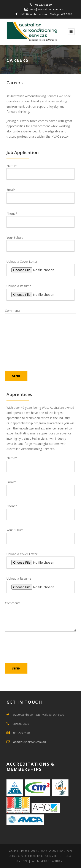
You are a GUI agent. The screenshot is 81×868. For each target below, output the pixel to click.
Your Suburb (40, 244)
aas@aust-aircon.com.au (46, 9)
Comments (40, 324)
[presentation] (38, 357)
